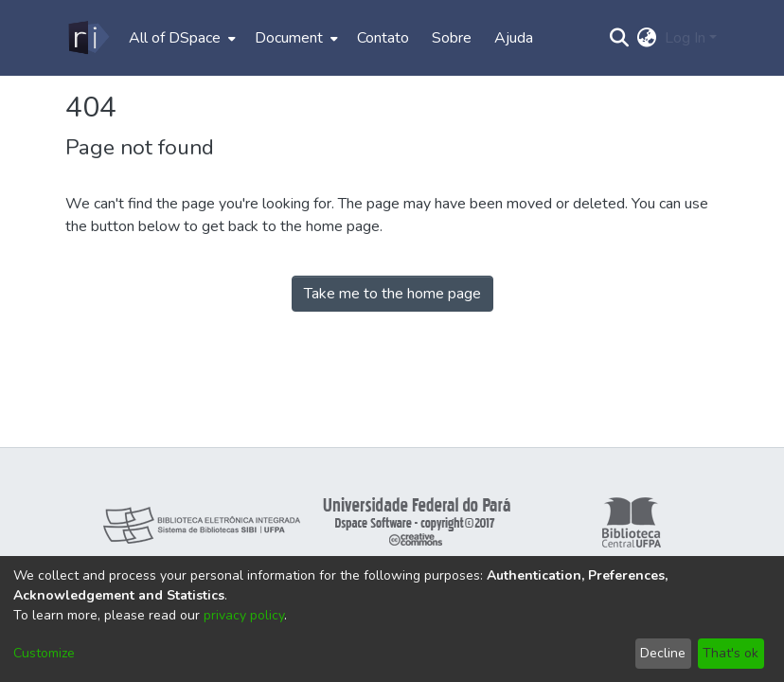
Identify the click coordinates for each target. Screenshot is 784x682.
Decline (663, 653)
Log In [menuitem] (685, 38)
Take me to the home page (392, 294)
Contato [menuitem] (383, 38)
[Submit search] (620, 38)
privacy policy (244, 615)
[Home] (88, 38)
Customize (44, 653)
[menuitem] (180, 38)
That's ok (731, 653)
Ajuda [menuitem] (514, 38)
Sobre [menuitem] (452, 38)
